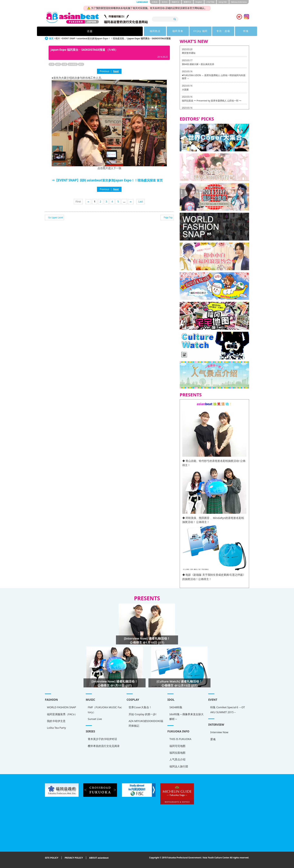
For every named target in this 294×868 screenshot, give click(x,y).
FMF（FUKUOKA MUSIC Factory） (105, 710)
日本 (52, 64)
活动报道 (73, 64)
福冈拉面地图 (177, 753)
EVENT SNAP (69, 38)
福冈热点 (110, 31)
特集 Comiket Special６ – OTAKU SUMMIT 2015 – (228, 710)
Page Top (168, 217)
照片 (58, 38)
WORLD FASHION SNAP (61, 707)
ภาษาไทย (210, 2)
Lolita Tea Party (56, 728)
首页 (51, 38)
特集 (210, 31)
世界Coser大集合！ (140, 707)
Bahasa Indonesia (239, 2)
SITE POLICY (52, 858)
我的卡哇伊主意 (56, 721)
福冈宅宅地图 (177, 746)
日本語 (155, 2)
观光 (81, 64)
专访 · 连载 (185, 31)
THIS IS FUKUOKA (180, 739)
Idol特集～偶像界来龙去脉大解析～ (187, 717)
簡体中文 (176, 2)
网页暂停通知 (189, 53)
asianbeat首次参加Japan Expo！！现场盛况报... (101, 38)
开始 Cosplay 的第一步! (143, 714)
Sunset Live (95, 719)
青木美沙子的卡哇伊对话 (102, 739)
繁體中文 (187, 2)
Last (141, 201)
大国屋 (185, 89)
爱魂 (213, 739)
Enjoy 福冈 (160, 31)
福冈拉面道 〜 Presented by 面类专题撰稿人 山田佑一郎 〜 (212, 101)
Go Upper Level (56, 217)
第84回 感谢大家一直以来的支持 (198, 64)
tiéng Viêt (223, 2)
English (199, 2)
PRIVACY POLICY (74, 858)
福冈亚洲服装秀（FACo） (62, 714)
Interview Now (219, 732)
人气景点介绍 (177, 759)
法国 (64, 64)
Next (116, 71)
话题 (84, 31)
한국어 (165, 2)
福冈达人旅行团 (179, 766)
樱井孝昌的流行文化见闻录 (104, 746)
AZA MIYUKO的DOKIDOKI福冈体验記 (146, 723)
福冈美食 (135, 31)
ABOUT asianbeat (99, 858)
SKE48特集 (176, 707)
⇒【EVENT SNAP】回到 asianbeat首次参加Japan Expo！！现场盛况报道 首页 (107, 180)
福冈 (58, 64)
